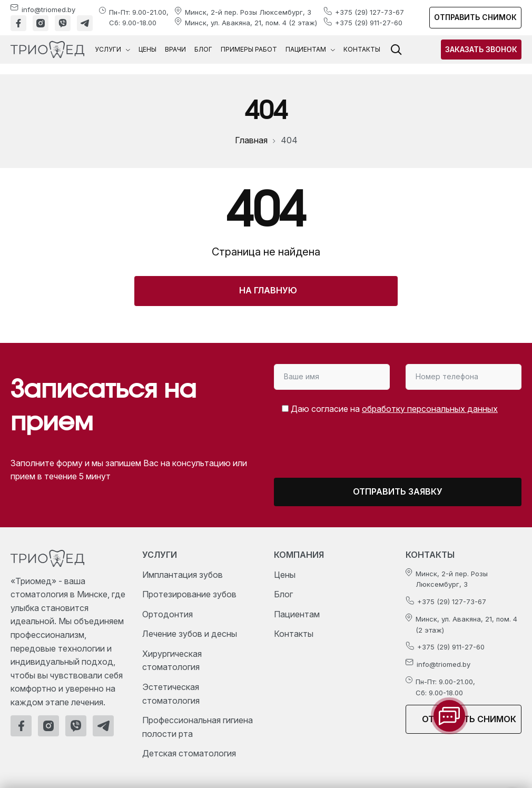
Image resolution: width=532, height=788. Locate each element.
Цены (147, 49)
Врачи (175, 49)
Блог (203, 49)
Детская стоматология (189, 753)
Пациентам (310, 49)
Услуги (112, 49)
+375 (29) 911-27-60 (369, 23)
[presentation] (362, 451)
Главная (251, 140)
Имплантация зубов (183, 575)
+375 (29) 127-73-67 (370, 12)
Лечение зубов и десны (190, 634)
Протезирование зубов (189, 594)
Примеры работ (249, 49)
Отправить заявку (398, 491)
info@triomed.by (48, 9)
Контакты (362, 49)
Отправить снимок (475, 17)
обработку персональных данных (430, 409)
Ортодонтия (168, 614)
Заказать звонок (481, 49)
